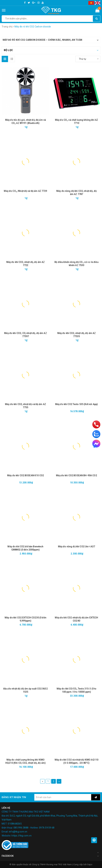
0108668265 (15, 824)
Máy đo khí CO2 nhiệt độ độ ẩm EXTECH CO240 (76, 619)
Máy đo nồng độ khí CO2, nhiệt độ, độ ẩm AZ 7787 (76, 193)
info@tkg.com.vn (18, 832)
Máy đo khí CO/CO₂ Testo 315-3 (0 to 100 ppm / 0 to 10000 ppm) (77, 690)
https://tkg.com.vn (21, 836)
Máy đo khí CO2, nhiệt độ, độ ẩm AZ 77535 (77, 335)
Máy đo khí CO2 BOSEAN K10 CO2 (25, 475)
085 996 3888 (21, 828)
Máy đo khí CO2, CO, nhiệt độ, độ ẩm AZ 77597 (25, 335)
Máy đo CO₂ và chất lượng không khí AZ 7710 (76, 121)
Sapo (90, 864)
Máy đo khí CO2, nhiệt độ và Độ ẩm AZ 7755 (25, 406)
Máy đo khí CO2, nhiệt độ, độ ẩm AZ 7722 (26, 264)
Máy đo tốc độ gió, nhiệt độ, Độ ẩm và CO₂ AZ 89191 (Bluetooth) (25, 121)
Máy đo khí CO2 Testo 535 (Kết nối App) (76, 404)
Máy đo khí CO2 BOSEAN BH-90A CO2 (76, 475)
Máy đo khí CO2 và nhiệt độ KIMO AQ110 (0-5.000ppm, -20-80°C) (76, 761)
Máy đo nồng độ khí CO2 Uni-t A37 (76, 547)
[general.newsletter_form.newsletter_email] (63, 797)
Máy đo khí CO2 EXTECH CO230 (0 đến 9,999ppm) (25, 619)
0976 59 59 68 (47, 828)
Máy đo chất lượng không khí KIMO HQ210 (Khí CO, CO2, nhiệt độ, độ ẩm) (25, 761)
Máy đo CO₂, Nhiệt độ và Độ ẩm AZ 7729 (25, 191)
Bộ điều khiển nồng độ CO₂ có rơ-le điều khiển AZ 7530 (76, 264)
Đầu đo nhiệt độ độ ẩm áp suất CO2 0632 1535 (25, 690)
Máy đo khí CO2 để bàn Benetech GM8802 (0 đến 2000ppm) (25, 548)
